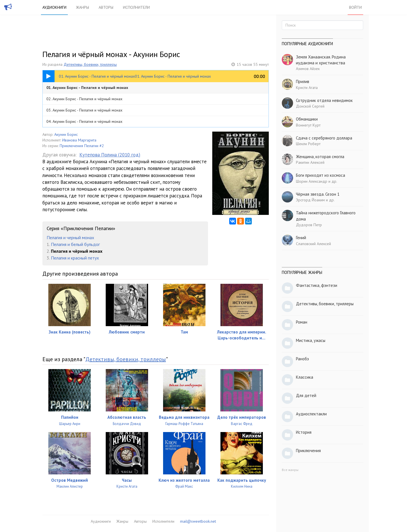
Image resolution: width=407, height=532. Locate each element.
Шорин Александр (312, 181)
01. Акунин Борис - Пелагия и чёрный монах (87, 88)
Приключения (308, 451)
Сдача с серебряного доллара (324, 138)
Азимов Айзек (308, 69)
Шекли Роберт (308, 144)
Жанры (83, 7)
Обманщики (307, 119)
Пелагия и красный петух (75, 258)
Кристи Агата (307, 88)
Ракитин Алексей (310, 162)
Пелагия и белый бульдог (75, 244)
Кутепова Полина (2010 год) (110, 155)
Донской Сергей (310, 106)
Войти (355, 7)
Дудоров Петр (309, 225)
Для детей (306, 395)
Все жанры (290, 470)
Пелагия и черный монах (70, 237)
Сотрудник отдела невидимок (324, 100)
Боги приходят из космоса (321, 175)
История (304, 432)
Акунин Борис (66, 134)
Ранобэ (302, 359)
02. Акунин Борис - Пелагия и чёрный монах (84, 99)
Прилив (303, 81)
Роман (302, 322)
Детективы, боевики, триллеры (90, 64)
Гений (301, 238)
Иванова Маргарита (79, 140)
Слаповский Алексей (313, 244)
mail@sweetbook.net (198, 521)
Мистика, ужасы (311, 340)
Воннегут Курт (308, 125)
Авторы (106, 7)
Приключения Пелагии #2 (82, 146)
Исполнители (136, 7)
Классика (305, 377)
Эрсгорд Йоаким (310, 200)
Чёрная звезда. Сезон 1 (318, 194)
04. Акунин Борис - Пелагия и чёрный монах (84, 121)
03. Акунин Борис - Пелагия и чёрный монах (84, 110)
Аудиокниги (54, 7)
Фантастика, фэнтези (317, 285)
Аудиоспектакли (311, 414)
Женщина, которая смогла (320, 157)
